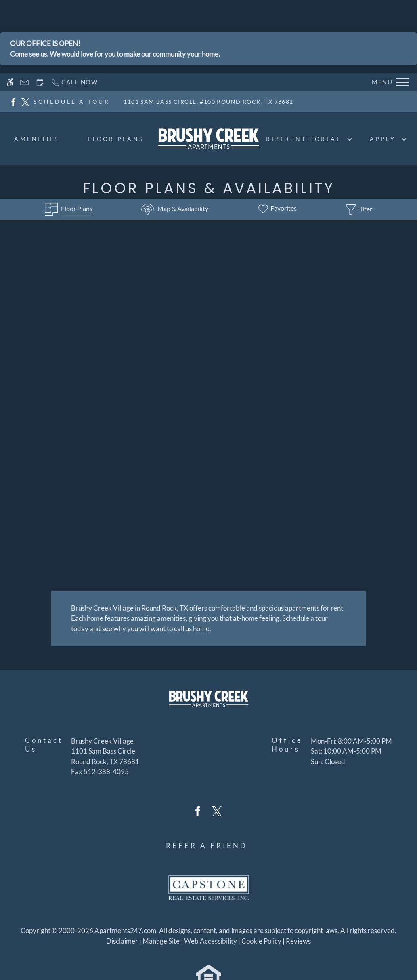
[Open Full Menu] (390, 82)
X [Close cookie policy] (407, 946)
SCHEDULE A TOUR (72, 102)
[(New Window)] (105, 756)
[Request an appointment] (40, 82)
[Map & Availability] (175, 209)
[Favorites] (277, 209)
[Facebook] (13, 101)
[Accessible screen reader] (10, 82)
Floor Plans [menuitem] (116, 139)
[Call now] (74, 82)
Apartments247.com (125, 930)
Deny (378, 957)
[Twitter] (25, 101)
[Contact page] (24, 82)
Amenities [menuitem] (37, 139)
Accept (340, 957)
